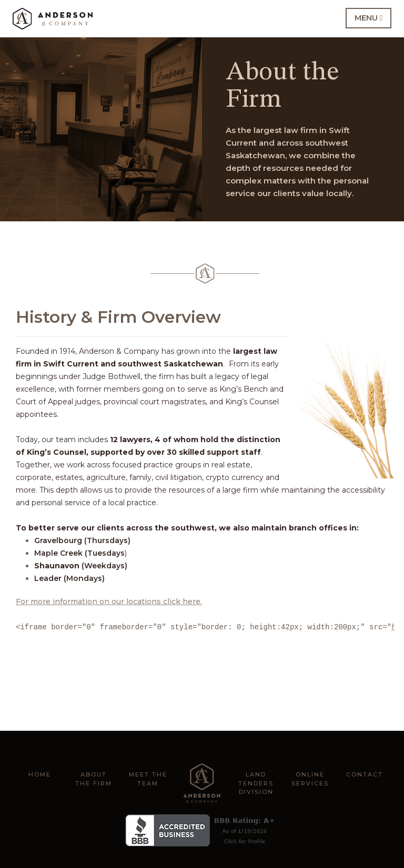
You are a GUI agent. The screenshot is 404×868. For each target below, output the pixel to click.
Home (40, 774)
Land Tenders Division (256, 783)
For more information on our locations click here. (109, 601)
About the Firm (94, 779)
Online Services (310, 779)
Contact (365, 774)
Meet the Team (148, 779)
